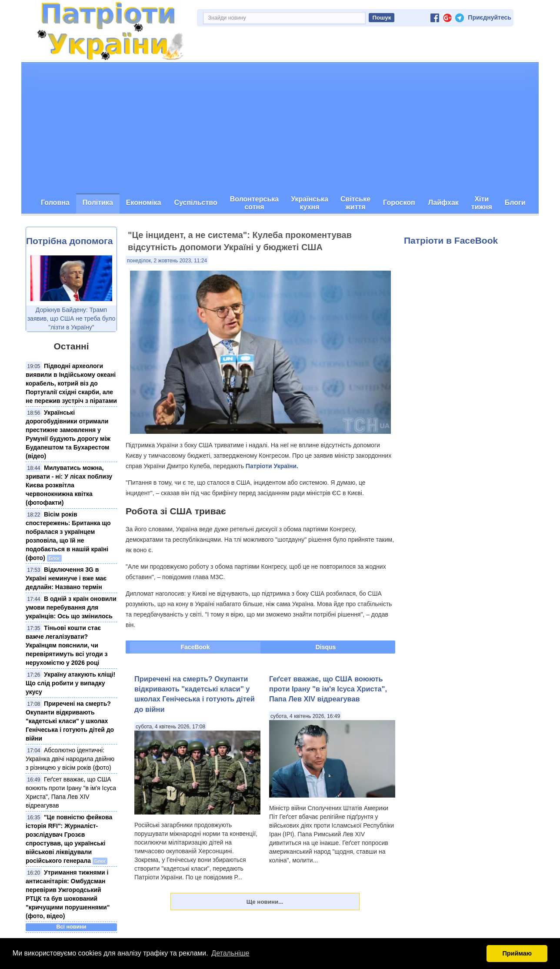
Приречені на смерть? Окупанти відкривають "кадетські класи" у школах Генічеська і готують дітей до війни (70, 721)
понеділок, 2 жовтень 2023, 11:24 (167, 261)
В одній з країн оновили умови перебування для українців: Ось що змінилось (71, 607)
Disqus (326, 647)
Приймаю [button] (517, 953)
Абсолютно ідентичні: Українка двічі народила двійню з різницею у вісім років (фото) (70, 759)
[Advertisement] (280, 128)
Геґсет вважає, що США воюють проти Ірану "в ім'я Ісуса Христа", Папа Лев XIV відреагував (328, 689)
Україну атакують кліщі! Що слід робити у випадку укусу (70, 683)
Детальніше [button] (230, 953)
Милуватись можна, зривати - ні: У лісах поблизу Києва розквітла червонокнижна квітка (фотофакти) (69, 485)
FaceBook (195, 647)
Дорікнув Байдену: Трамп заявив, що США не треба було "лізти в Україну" (72, 319)
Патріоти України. (272, 466)
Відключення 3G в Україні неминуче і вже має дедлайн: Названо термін (66, 578)
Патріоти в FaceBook (451, 240)
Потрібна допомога (69, 241)
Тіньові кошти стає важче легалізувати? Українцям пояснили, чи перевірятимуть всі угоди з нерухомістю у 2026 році (67, 645)
